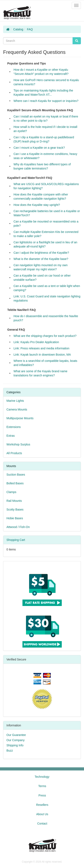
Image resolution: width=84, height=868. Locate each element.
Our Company (15, 740)
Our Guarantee (16, 735)
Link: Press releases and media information (41, 348)
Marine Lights (15, 401)
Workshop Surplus (18, 444)
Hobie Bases (15, 518)
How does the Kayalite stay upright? (37, 205)
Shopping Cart (16, 540)
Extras (11, 436)
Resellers (42, 805)
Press (42, 795)
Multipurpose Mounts (20, 418)
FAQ (30, 29)
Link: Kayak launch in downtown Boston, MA (42, 355)
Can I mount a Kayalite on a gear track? (39, 148)
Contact (42, 823)
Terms (42, 786)
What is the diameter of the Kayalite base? (41, 259)
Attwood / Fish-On (18, 527)
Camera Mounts (17, 409)
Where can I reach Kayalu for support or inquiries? (46, 101)
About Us (42, 814)
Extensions (14, 427)
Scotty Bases (15, 509)
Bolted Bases (15, 483)
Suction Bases (16, 475)
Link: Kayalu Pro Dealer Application (36, 342)
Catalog (18, 29)
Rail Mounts (14, 501)
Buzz (10, 751)
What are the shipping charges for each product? (45, 336)
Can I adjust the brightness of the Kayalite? (41, 253)
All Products (14, 453)
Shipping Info (15, 745)
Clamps (11, 492)
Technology (42, 777)
